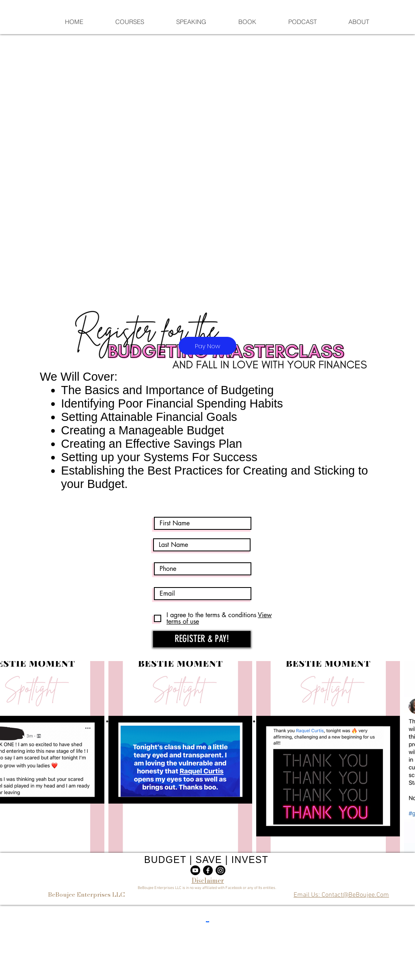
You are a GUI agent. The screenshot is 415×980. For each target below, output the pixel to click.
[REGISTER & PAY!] (202, 639)
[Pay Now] (207, 346)
